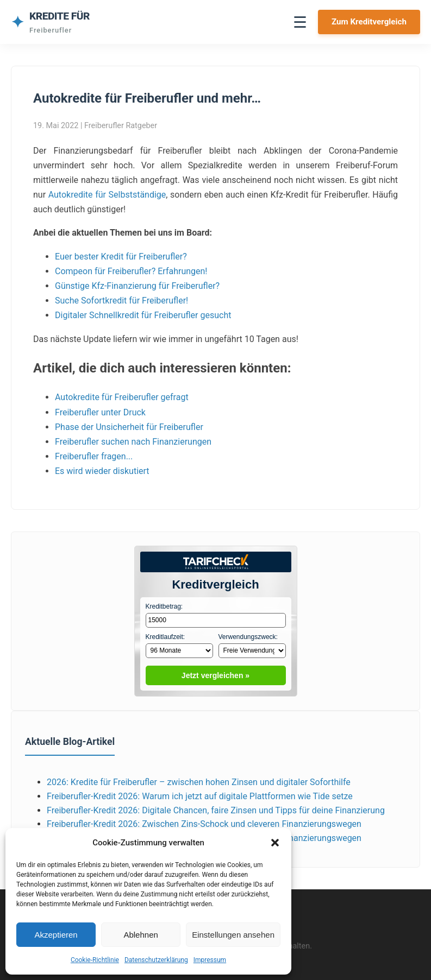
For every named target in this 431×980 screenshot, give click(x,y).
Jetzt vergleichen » (215, 675)
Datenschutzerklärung (156, 960)
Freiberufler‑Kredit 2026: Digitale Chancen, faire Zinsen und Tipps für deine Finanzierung (216, 810)
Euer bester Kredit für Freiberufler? (121, 257)
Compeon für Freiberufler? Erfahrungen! (131, 271)
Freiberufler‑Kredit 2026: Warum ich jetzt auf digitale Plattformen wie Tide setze (200, 796)
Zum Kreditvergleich (369, 22)
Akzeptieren (56, 935)
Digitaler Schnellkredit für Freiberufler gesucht (143, 315)
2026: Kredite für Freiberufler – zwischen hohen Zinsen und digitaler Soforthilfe (199, 782)
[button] (275, 843)
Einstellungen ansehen (233, 935)
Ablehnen (140, 935)
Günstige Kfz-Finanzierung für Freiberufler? (137, 286)
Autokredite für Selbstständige (107, 195)
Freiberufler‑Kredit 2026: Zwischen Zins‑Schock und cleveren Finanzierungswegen (204, 824)
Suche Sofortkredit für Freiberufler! (121, 301)
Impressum (210, 960)
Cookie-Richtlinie (95, 960)
